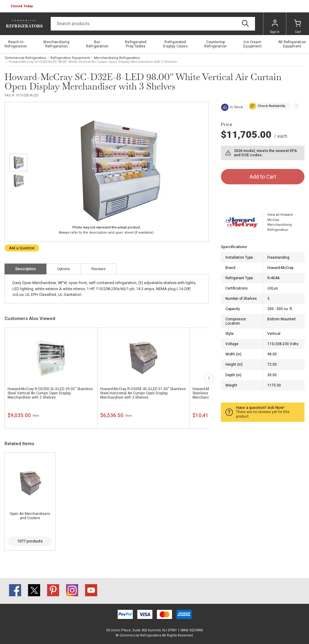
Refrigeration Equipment (70, 58)
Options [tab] (64, 269)
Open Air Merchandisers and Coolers (30, 516)
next (209, 378)
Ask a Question (22, 248)
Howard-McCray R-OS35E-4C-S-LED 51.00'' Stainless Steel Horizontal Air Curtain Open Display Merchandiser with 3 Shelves (143, 393)
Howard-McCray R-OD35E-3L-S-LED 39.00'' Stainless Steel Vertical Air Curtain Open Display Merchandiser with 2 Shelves (50, 393)
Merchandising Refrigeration (117, 58)
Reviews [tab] (99, 269)
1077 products (30, 541)
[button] (22, 6)
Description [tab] (25, 269)
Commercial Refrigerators (25, 58)
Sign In (275, 27)
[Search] (153, 24)
